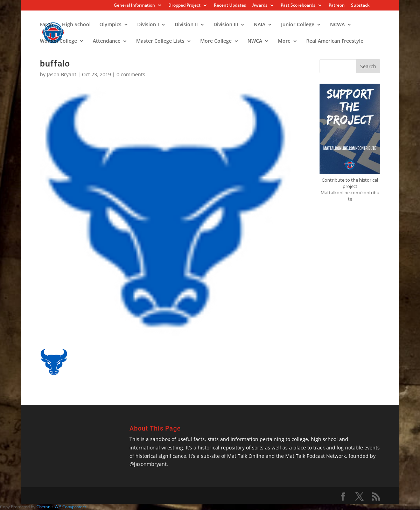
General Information (134, 6)
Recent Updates (230, 6)
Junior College (298, 25)
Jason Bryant (62, 74)
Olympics (110, 25)
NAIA (260, 25)
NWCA (255, 41)
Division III (226, 25)
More (284, 41)
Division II (186, 25)
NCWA (337, 25)
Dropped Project (184, 6)
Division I (148, 25)
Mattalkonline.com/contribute (350, 196)
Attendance (107, 41)
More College (216, 41)
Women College (58, 41)
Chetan (43, 507)
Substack (360, 6)
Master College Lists (160, 41)
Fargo (47, 25)
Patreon (337, 6)
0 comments (131, 74)
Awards (260, 6)
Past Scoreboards (298, 6)
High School (76, 25)
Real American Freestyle (335, 41)
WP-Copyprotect (70, 507)
